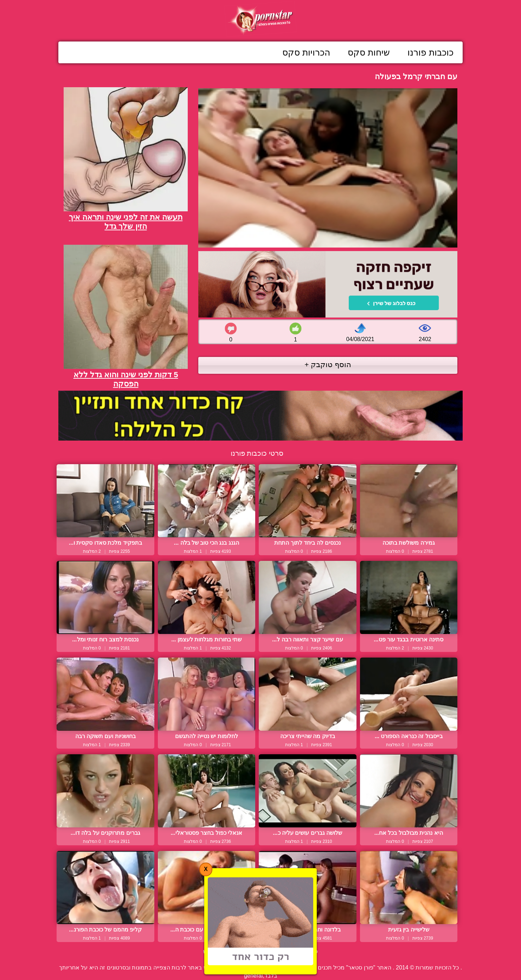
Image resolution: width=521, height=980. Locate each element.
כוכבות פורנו (430, 52)
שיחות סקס (369, 52)
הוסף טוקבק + (328, 364)
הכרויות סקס (306, 52)
